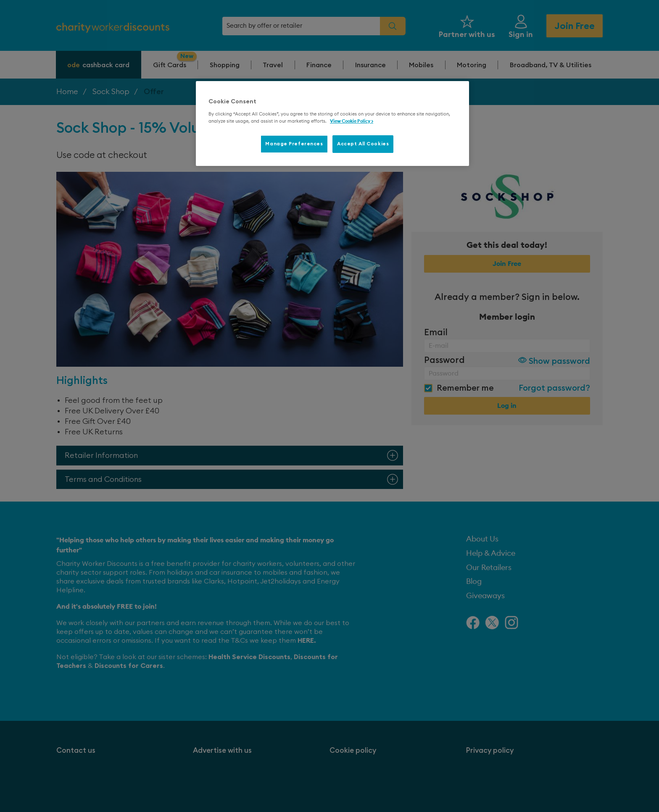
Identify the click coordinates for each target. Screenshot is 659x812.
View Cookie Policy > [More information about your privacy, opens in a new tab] (352, 121)
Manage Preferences (294, 144)
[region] (332, 124)
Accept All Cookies (363, 144)
